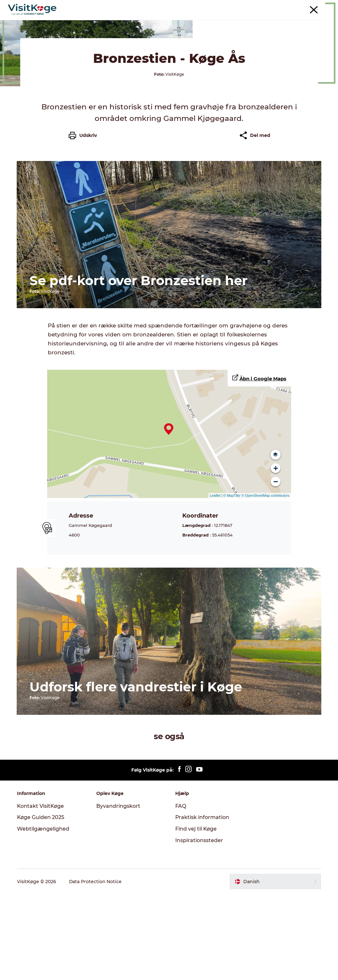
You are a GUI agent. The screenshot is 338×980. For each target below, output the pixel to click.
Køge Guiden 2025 (41, 903)
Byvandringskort (119, 892)
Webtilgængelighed (44, 915)
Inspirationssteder (199, 926)
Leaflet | (217, 582)
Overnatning (205, 21)
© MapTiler (232, 582)
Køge (13, 41)
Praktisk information (203, 903)
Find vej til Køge (196, 915)
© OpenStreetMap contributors (265, 582)
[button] (275, 967)
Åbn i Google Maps (263, 465)
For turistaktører (316, 6)
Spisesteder (166, 21)
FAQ (181, 892)
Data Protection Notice (96, 967)
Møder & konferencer (274, 6)
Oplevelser (100, 21)
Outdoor (241, 21)
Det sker (132, 21)
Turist (242, 6)
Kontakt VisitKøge (41, 892)
